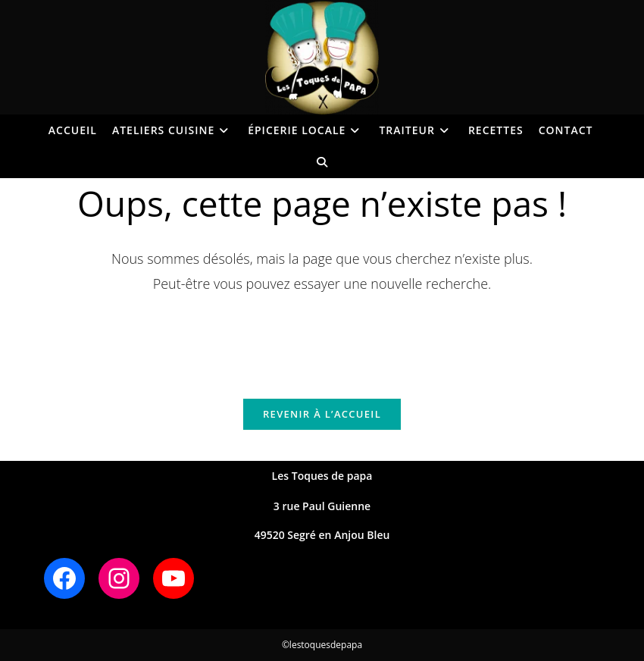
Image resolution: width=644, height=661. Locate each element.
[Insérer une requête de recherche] (322, 337)
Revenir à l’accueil (322, 414)
